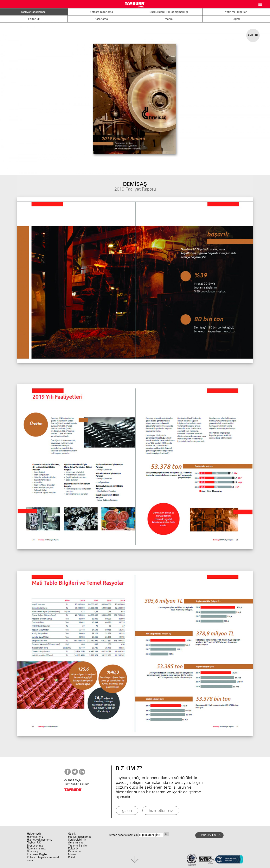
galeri (127, 810)
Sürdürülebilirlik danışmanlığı (169, 12)
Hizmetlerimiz (35, 837)
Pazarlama (101, 19)
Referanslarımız (36, 849)
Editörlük (34, 19)
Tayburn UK (34, 843)
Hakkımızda (34, 834)
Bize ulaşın (34, 851)
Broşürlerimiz (35, 846)
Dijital (236, 19)
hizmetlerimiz (161, 810)
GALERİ (253, 35)
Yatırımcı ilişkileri (236, 12)
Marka (169, 19)
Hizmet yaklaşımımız (40, 840)
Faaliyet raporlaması (34, 12)
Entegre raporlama (101, 12)
